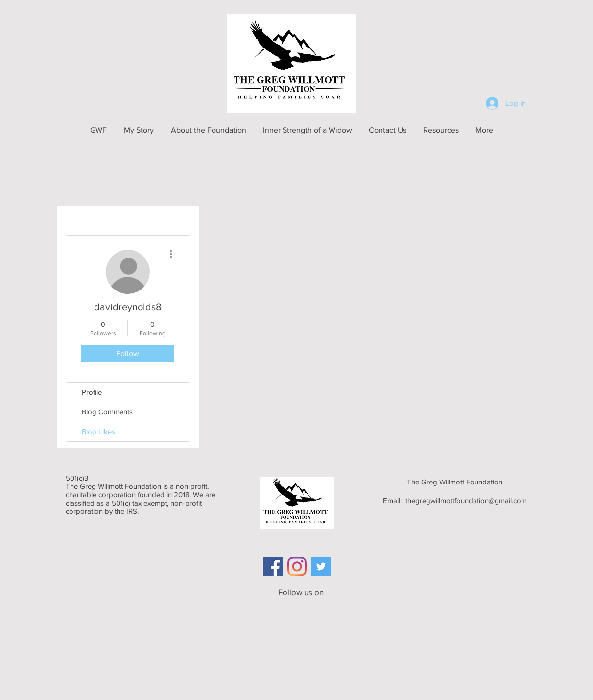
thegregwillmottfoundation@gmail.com (466, 500)
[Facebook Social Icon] (273, 567)
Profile (92, 392)
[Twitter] (321, 567)
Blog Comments (107, 412)
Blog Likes (98, 431)
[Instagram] (297, 567)
